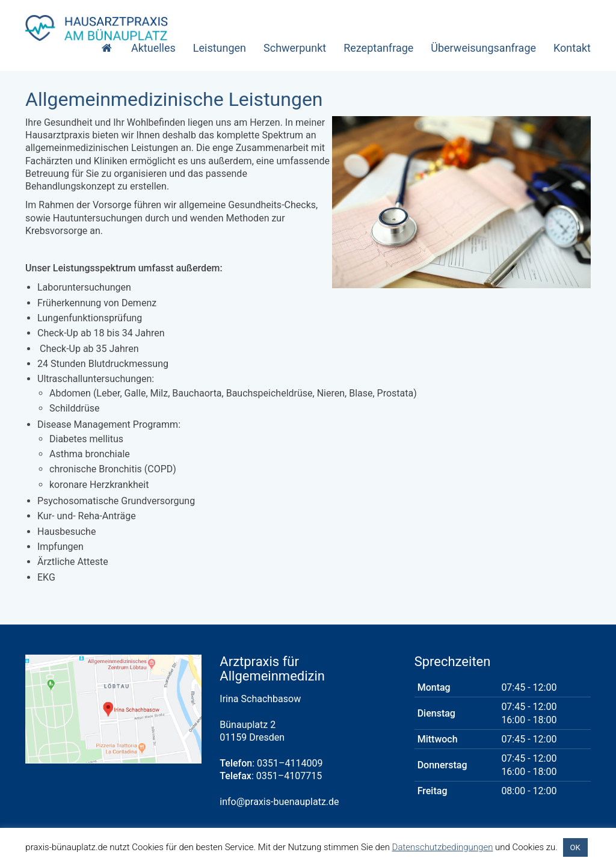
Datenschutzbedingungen (443, 847)
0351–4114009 (290, 763)
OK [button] (575, 847)
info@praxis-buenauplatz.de (279, 802)
